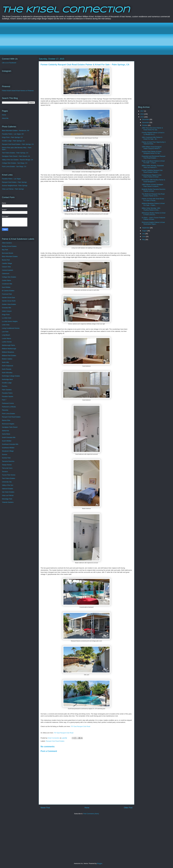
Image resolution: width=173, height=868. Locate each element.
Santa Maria (6, 434)
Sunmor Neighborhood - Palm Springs (15, 186)
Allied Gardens (7, 243)
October (145, 125)
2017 (142, 111)
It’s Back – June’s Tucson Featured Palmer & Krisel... (153, 218)
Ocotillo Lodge (7, 383)
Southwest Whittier (8, 448)
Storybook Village (8, 451)
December (146, 119)
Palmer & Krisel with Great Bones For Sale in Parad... (153, 200)
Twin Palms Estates (8, 478)
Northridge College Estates (11, 376)
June (144, 236)
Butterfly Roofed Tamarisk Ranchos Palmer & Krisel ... (154, 190)
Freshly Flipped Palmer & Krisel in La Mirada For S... (153, 133)
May (144, 239)
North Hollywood (7, 366)
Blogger (100, 863)
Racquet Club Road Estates (55, 741)
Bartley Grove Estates (9, 246)
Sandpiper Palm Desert (10, 427)
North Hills (5, 362)
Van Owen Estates (8, 492)
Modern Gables (7, 359)
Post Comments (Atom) (91, 814)
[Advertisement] (73, 39)
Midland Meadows (8, 352)
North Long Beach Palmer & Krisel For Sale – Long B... (153, 162)
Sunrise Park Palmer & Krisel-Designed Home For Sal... (152, 152)
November (146, 122)
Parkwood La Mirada (9, 407)
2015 (142, 117)
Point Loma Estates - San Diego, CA (14, 166)
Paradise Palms (7, 393)
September (146, 228)
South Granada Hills (9, 437)
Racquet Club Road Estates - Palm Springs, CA (18, 144)
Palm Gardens (7, 390)
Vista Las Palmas (8, 495)
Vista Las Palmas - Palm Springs (13, 189)
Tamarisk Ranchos (8, 461)
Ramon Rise (6, 420)
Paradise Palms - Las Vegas (11, 179)
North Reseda (7, 369)
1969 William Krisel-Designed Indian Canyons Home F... (152, 148)
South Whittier (7, 441)
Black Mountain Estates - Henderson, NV (16, 130)
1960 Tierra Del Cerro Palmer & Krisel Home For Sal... (152, 129)
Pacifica (5, 386)
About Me (5, 118)
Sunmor (5, 454)
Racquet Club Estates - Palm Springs (14, 182)
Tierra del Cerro (7, 468)
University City (7, 482)
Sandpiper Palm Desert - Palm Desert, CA (16, 156)
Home (87, 808)
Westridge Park (7, 499)
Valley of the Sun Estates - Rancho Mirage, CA (17, 160)
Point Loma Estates (8, 414)
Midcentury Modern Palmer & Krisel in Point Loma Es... (154, 214)
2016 (142, 114)
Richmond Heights (8, 424)
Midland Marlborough (9, 349)
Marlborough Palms (8, 345)
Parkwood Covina (8, 403)
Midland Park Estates (9, 356)
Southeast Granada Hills (10, 444)
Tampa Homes (7, 465)
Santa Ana (5, 431)
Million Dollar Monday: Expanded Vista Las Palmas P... (153, 166)
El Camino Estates (8, 291)
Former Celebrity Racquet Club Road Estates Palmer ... (152, 171)
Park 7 (4, 400)
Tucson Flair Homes (9, 475)
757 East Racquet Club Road (81, 726)
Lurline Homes (7, 342)
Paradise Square (8, 396)
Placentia (5, 410)
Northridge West (7, 379)
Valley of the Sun (8, 485)
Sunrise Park (6, 458)
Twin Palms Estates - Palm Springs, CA (15, 153)
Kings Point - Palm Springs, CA (12, 137)
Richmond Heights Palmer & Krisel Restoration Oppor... (153, 223)
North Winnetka (7, 373)
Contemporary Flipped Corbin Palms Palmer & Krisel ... (152, 176)
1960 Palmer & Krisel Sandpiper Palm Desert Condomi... (152, 185)
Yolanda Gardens (8, 502)
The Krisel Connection (66, 10)
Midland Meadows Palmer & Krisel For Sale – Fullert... (153, 204)
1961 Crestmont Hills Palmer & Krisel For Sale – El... (152, 138)
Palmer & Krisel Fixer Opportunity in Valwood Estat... (154, 143)
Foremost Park (7, 294)
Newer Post (45, 808)
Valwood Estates (7, 489)
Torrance (5, 472)
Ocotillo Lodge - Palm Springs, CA (13, 141)
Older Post (128, 808)
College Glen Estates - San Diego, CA (15, 163)
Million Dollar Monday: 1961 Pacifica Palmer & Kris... (151, 209)
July (144, 234)
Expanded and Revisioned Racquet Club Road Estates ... (154, 157)
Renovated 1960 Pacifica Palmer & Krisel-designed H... (153, 181)
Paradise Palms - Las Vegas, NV (13, 134)
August (145, 231)
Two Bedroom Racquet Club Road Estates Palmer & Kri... (153, 195)
